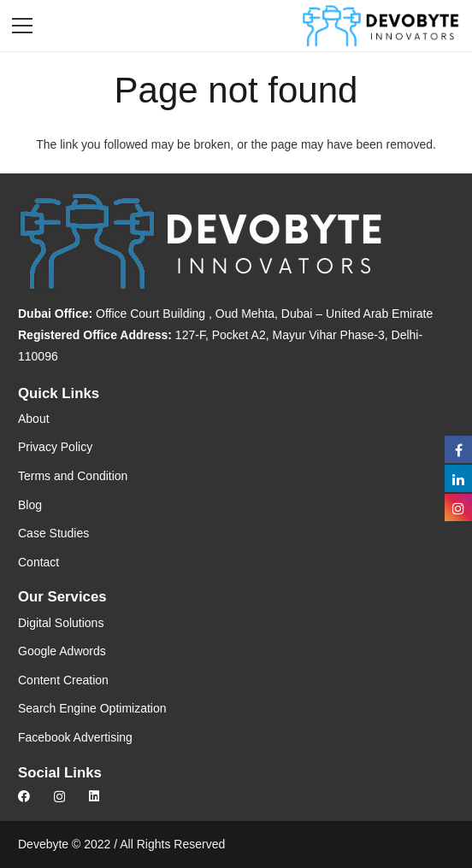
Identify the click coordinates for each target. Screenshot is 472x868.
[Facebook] (24, 796)
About (34, 419)
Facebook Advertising (75, 737)
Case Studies (53, 533)
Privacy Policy (55, 447)
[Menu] (22, 26)
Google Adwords (62, 651)
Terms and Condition (73, 476)
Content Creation (63, 680)
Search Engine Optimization (92, 708)
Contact (38, 562)
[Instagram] (59, 797)
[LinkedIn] (94, 796)
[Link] (381, 26)
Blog (30, 505)
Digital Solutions (61, 623)
